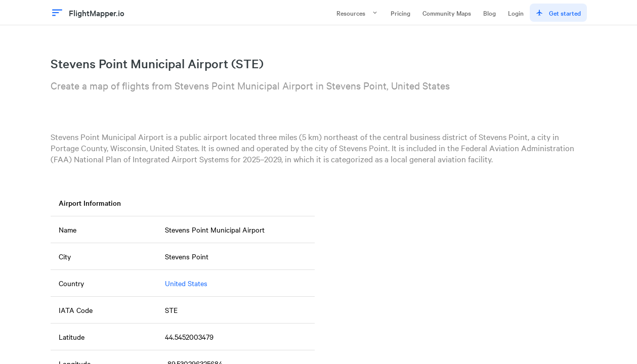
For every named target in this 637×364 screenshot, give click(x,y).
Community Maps (447, 13)
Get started (558, 13)
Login (516, 13)
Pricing (400, 13)
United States (186, 283)
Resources (357, 13)
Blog (490, 13)
